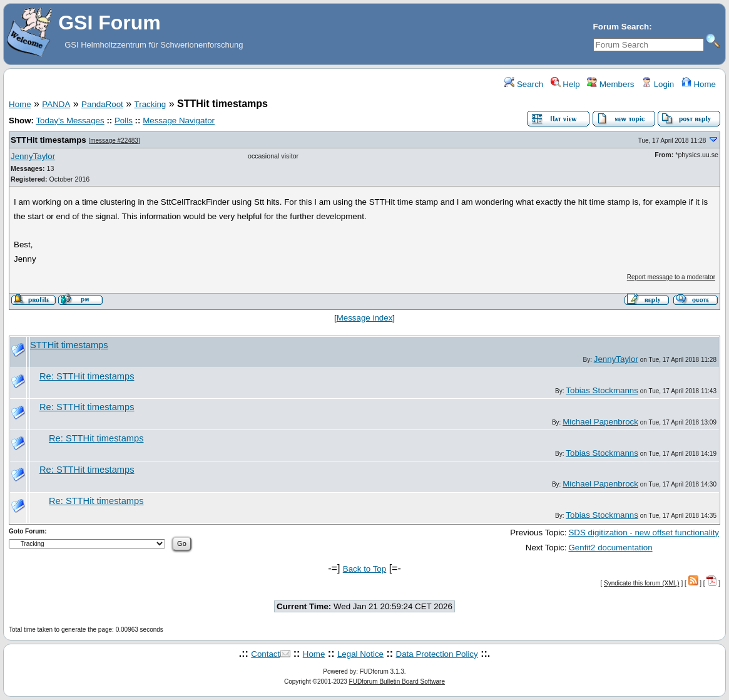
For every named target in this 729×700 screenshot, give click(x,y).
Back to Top (365, 569)
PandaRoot (102, 104)
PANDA (56, 104)
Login (658, 84)
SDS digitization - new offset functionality (644, 533)
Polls (124, 121)
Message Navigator (179, 121)
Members (610, 84)
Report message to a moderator (671, 277)
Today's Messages (70, 121)
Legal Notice (360, 654)
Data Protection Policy (437, 654)
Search (524, 84)
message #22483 (114, 141)
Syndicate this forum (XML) (642, 583)
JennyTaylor (33, 156)
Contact (265, 654)
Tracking (150, 104)
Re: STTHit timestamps (87, 376)
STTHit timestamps (48, 140)
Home (699, 84)
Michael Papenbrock (600, 422)
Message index (365, 318)
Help (565, 84)
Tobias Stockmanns (602, 390)
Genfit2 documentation (610, 548)
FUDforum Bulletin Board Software (397, 682)
